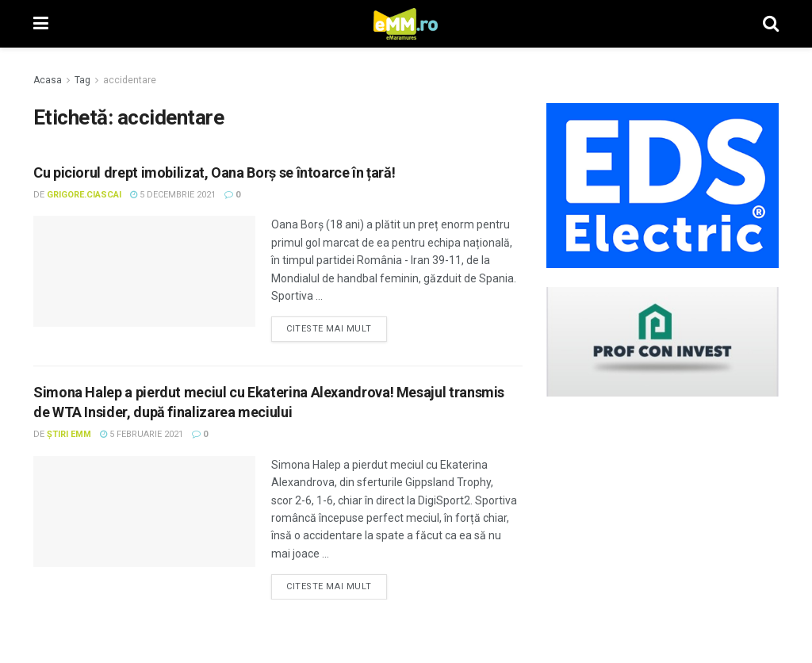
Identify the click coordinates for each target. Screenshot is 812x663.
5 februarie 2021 (142, 434)
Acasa (48, 80)
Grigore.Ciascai (84, 195)
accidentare (130, 80)
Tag (82, 80)
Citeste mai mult (329, 329)
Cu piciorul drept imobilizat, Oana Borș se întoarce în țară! (214, 172)
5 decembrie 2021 (173, 195)
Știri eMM (69, 434)
